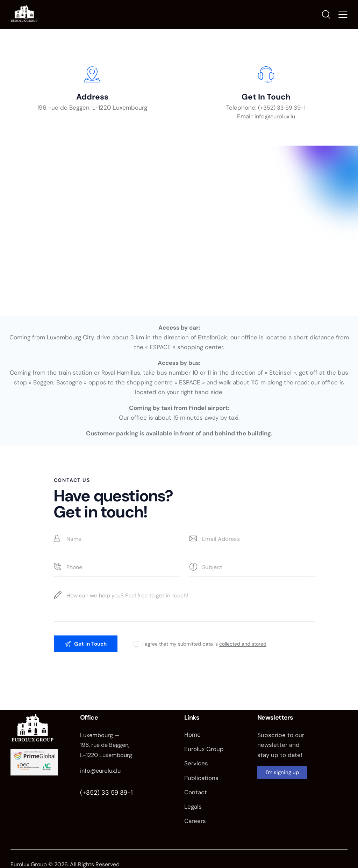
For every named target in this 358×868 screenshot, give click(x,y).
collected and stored (245, 648)
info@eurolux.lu (101, 774)
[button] (343, 16)
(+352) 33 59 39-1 (106, 796)
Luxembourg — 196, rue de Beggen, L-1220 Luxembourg (108, 749)
